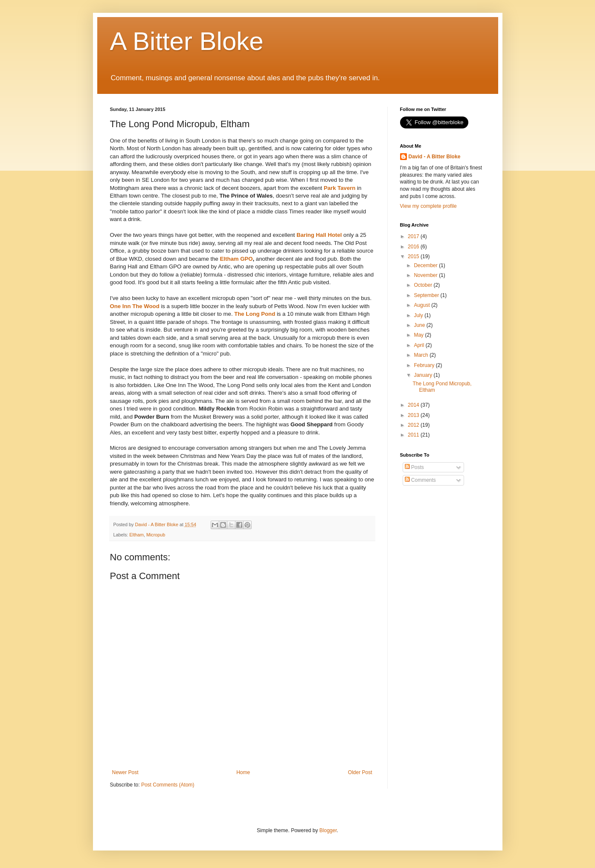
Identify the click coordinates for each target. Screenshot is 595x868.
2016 (414, 247)
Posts (414, 467)
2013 (414, 415)
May (419, 335)
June (420, 325)
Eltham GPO (237, 259)
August (422, 305)
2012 (414, 425)
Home (243, 772)
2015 (414, 256)
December (426, 265)
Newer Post (125, 772)
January (424, 375)
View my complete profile (428, 206)
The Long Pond (255, 314)
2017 (414, 236)
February (425, 365)
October (424, 285)
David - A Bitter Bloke (435, 157)
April (419, 345)
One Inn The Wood (135, 306)
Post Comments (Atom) (168, 785)
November (426, 275)
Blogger (328, 830)
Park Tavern (340, 188)
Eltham (136, 535)
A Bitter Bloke (187, 41)
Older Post (360, 772)
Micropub (156, 535)
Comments (420, 480)
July (419, 315)
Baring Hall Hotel (319, 235)
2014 (414, 405)
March (422, 355)
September (427, 295)
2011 (414, 435)
